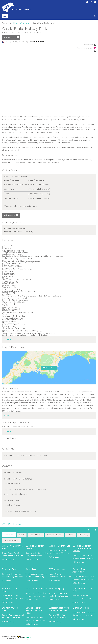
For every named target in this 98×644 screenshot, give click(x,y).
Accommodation (54, 535)
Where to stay (26, 23)
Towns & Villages (11, 540)
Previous (89, 530)
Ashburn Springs (57, 589)
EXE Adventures (57, 569)
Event (22, 535)
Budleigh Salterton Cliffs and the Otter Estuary (82, 548)
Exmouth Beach (10, 569)
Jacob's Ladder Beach (36, 589)
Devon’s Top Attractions (79, 571)
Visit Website (9, 37)
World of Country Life (60, 546)
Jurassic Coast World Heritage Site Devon (59, 609)
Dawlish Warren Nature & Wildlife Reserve (34, 610)
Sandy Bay (31, 569)
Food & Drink (36, 535)
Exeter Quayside (81, 608)
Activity (70, 535)
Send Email (88, 45)
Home (16, 23)
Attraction (9, 535)
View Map (47, 368)
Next (95, 530)
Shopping (84, 535)
